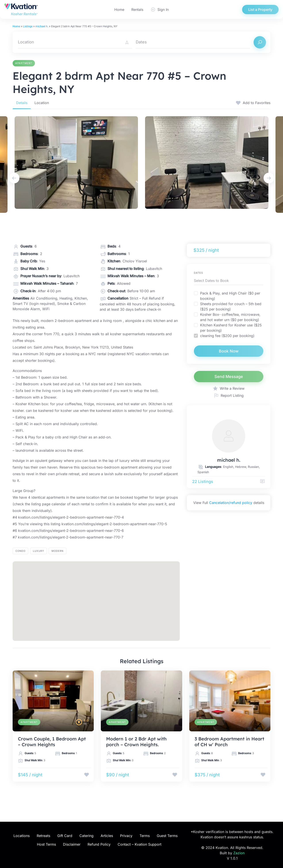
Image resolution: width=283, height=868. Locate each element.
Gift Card (65, 836)
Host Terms (46, 844)
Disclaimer (72, 844)
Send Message (229, 377)
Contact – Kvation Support (140, 844)
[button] (96, 597)
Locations (22, 836)
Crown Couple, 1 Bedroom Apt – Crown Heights (52, 742)
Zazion (239, 853)
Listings (28, 26)
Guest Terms (167, 836)
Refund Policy (99, 844)
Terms (145, 836)
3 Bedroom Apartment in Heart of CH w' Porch (229, 742)
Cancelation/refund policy (231, 503)
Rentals (137, 10)
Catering (86, 836)
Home (119, 10)
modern (57, 551)
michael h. (42, 26)
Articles (107, 836)
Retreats (43, 836)
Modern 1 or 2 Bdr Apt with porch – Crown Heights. (136, 742)
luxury (38, 551)
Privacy (126, 836)
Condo (20, 551)
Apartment (24, 63)
